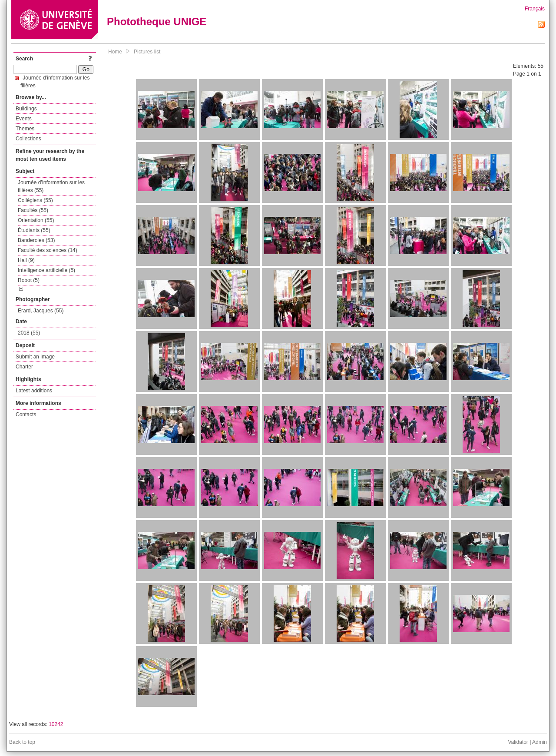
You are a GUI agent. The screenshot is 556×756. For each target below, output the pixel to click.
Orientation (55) (36, 220)
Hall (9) (26, 260)
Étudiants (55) (34, 230)
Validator (518, 742)
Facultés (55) (33, 210)
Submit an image (35, 357)
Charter (24, 367)
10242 (56, 724)
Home (115, 52)
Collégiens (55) (35, 200)
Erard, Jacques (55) (41, 311)
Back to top (22, 742)
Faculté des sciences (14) (48, 250)
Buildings (26, 109)
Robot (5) (29, 280)
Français (535, 9)
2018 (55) (29, 333)
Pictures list (147, 52)
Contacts (26, 414)
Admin (539, 742)
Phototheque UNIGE (157, 22)
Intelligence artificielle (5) (46, 270)
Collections (28, 139)
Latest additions (34, 391)
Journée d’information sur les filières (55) (51, 186)
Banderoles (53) (36, 240)
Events (24, 119)
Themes (25, 129)
